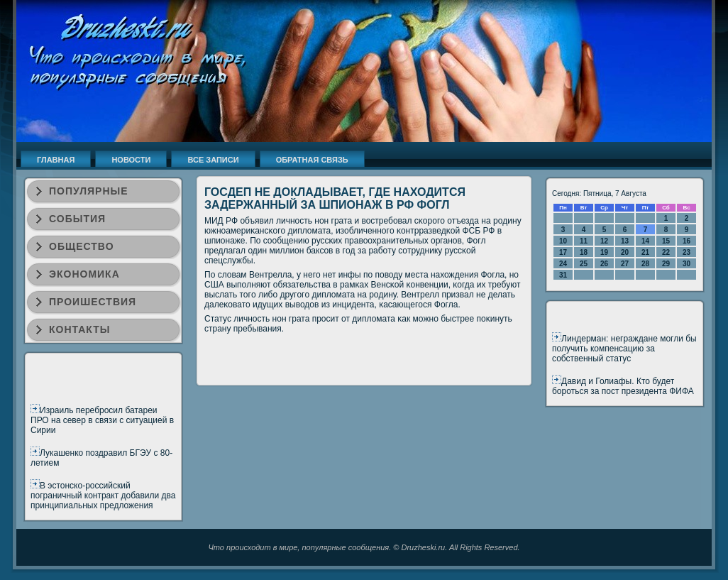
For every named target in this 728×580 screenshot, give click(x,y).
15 (666, 241)
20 (625, 252)
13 (625, 241)
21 (645, 252)
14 (645, 241)
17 (563, 252)
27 (625, 264)
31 (563, 275)
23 (686, 252)
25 (584, 264)
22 (666, 252)
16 (686, 241)
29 (666, 264)
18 (584, 252)
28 (645, 264)
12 (604, 241)
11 (584, 241)
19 (604, 252)
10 (563, 241)
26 (604, 264)
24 (563, 264)
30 (686, 264)
